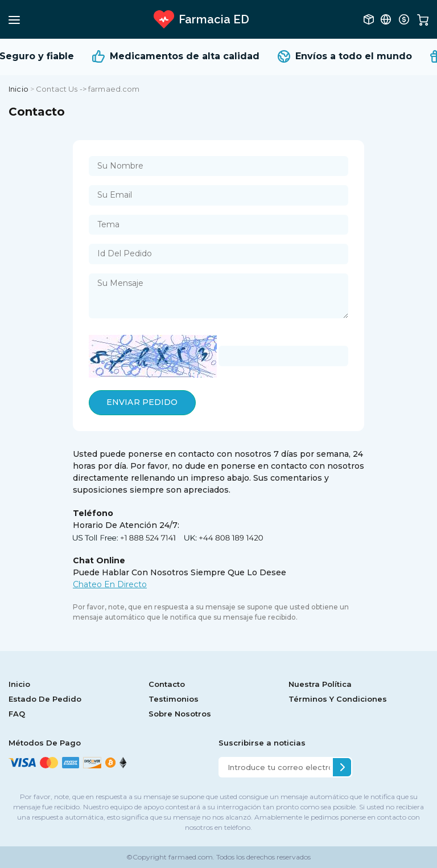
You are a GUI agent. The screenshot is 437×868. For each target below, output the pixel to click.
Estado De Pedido (45, 699)
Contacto (167, 684)
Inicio (18, 89)
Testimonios (174, 699)
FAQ (17, 714)
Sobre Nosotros (180, 714)
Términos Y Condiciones (338, 699)
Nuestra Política (320, 684)
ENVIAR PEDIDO (142, 402)
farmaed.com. (191, 857)
